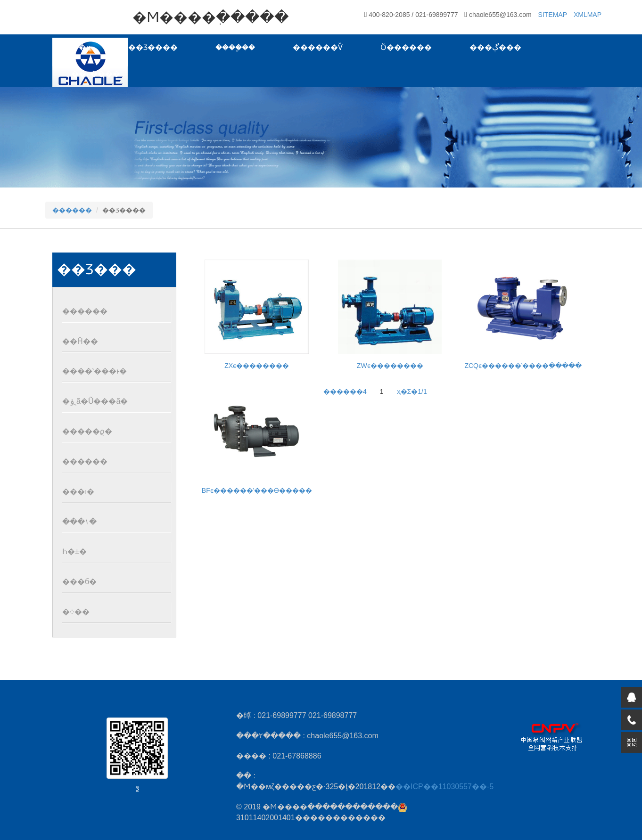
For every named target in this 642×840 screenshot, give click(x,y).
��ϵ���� (96, 74)
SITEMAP (553, 15)
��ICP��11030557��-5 (444, 787)
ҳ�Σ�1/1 (412, 391)
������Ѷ (318, 47)
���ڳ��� (495, 47)
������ (72, 210)
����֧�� (235, 47)
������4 (345, 391)
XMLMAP (588, 15)
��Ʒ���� (153, 47)
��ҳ (81, 47)
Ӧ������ (406, 47)
